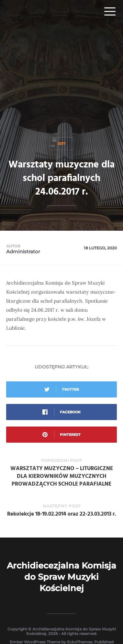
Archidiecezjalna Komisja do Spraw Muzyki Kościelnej (61, 577)
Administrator (23, 252)
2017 (61, 144)
